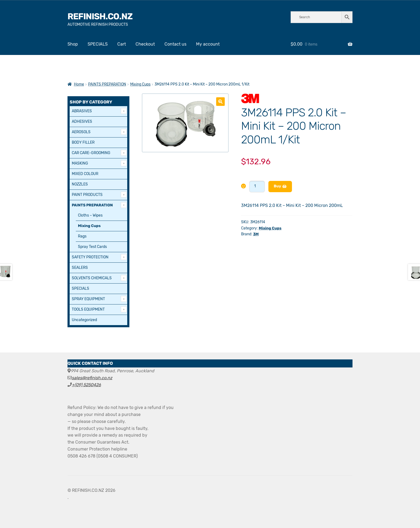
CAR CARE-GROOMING (91, 153)
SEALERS (80, 268)
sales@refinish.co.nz (92, 378)
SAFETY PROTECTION (90, 257)
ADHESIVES (82, 122)
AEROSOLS (81, 132)
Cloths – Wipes (90, 215)
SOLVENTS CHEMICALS (92, 278)
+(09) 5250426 (86, 385)
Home (79, 84)
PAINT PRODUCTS (87, 195)
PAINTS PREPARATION (107, 84)
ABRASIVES (82, 111)
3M (256, 234)
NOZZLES (80, 184)
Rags (82, 236)
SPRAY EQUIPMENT (88, 299)
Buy (277, 186)
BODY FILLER (83, 142)
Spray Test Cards (92, 247)
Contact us (175, 44)
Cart (122, 44)
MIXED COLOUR (85, 174)
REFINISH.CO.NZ (100, 16)
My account (208, 44)
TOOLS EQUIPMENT (88, 309)
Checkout (145, 44)
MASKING (80, 163)
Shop (73, 44)
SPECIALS (98, 44)
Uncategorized (84, 320)
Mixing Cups (140, 84)
